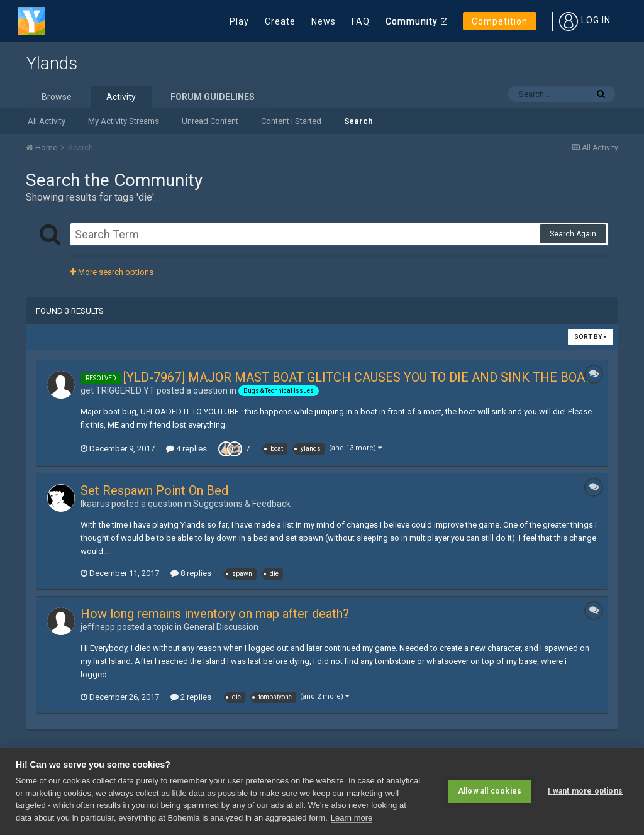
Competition (500, 21)
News (324, 21)
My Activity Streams (124, 121)
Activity (121, 97)
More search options (112, 272)
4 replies (186, 449)
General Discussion (221, 627)
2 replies (191, 697)
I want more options (585, 791)
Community (412, 21)
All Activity (47, 121)
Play (239, 21)
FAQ (361, 21)
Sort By (591, 337)
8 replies (191, 573)
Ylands (52, 63)
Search (358, 121)
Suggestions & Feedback (242, 504)
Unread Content (210, 121)
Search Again (573, 234)
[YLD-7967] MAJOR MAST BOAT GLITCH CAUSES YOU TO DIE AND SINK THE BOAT (358, 377)
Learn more (352, 818)
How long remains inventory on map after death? (215, 614)
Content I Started (291, 121)
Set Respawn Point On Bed (154, 490)
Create (280, 21)
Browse (57, 97)
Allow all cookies (490, 791)
